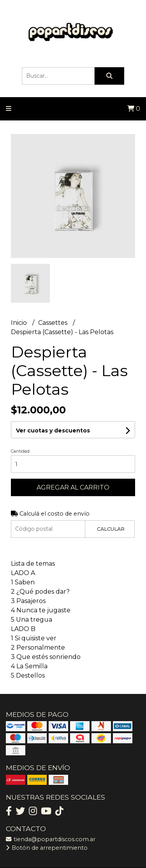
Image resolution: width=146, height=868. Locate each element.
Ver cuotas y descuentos (53, 431)
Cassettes (54, 323)
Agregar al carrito (73, 487)
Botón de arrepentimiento (47, 848)
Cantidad (20, 451)
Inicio (20, 323)
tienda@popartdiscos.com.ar (51, 839)
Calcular (111, 529)
